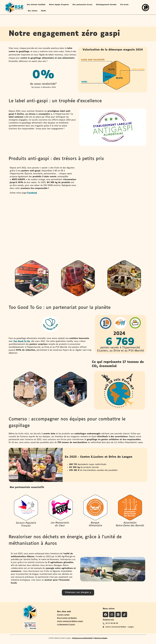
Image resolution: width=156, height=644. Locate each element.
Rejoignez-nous (108, 620)
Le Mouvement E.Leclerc (66, 625)
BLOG (43, 11)
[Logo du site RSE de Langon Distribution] (30, 612)
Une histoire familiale (36, 5)
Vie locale (124, 5)
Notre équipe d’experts (59, 5)
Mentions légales (101, 638)
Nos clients (33, 11)
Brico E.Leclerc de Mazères (67, 618)
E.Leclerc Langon (63, 615)
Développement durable (106, 5)
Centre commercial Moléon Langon (70, 621)
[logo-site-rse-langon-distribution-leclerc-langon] (14, 8)
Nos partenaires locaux (82, 5)
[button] (82, 127)
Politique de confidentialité (82, 638)
